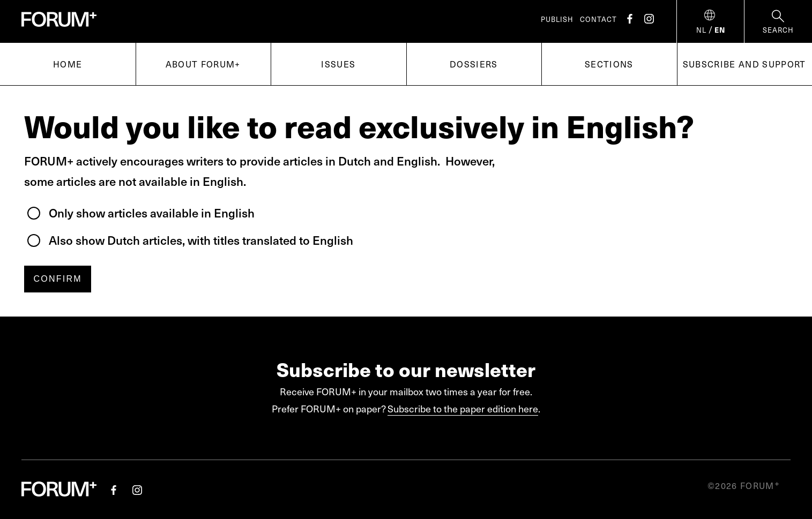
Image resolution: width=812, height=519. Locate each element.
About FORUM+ (203, 64)
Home (68, 64)
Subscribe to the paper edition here (463, 408)
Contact (598, 20)
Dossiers (474, 64)
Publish (557, 20)
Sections (609, 64)
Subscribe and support (744, 64)
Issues (338, 64)
